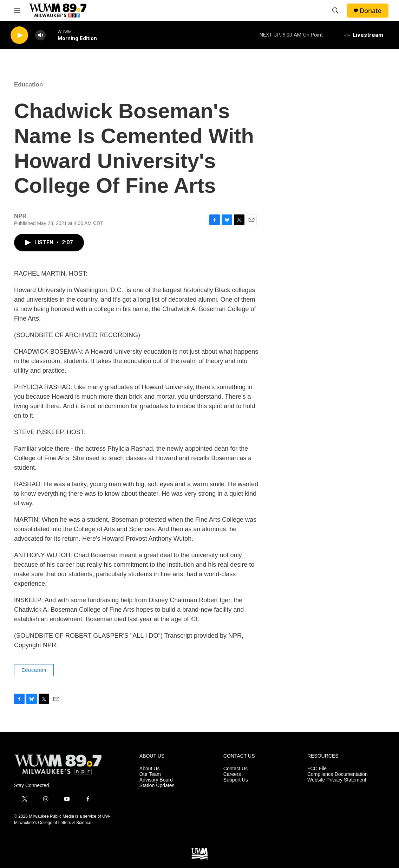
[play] (19, 35)
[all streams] (364, 35)
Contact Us (236, 769)
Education (28, 85)
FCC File (317, 769)
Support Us (236, 780)
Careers (232, 774)
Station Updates (157, 786)
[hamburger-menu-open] (17, 11)
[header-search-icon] (335, 11)
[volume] (40, 35)
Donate (371, 11)
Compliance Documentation (338, 774)
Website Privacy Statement (337, 780)
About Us (150, 769)
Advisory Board (156, 780)
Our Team (150, 774)
